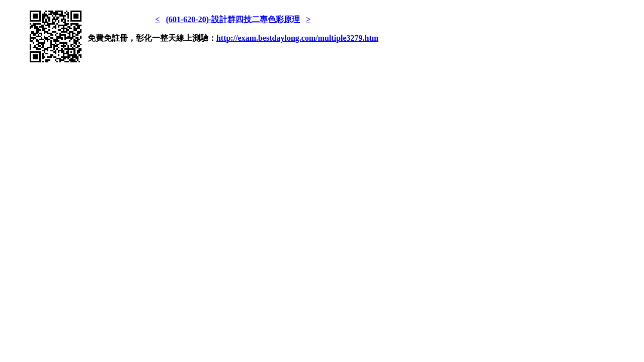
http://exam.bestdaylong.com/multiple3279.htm (297, 38)
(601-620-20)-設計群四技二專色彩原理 (233, 19)
